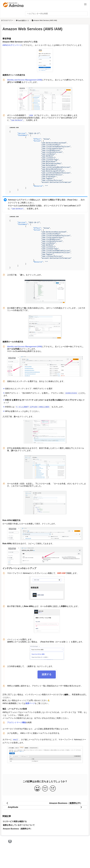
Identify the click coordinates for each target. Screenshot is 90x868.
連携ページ (30, 724)
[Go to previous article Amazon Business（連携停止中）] (45, 824)
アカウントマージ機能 (17, 744)
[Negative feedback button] (53, 809)
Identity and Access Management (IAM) (24, 80)
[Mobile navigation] (85, 5)
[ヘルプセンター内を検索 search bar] (56, 14)
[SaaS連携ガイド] (23, 20)
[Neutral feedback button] (45, 809)
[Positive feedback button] (37, 809)
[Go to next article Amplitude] (45, 828)
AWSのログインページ (12, 45)
